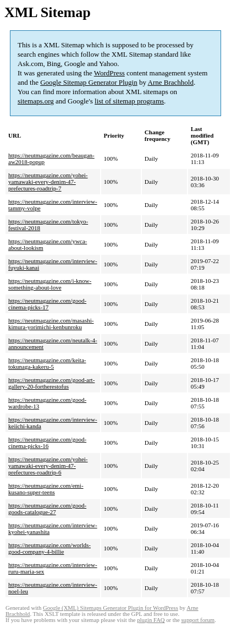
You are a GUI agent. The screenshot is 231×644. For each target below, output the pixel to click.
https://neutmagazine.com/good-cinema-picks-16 (47, 443)
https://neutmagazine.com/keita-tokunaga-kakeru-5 (47, 363)
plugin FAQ (151, 620)
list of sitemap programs (129, 101)
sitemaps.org (36, 101)
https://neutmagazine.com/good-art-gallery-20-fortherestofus (51, 383)
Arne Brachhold (171, 82)
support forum (198, 620)
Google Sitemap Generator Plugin (89, 82)
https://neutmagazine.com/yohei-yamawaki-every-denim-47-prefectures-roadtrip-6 (48, 466)
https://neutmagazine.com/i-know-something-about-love (50, 284)
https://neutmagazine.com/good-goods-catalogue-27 (47, 509)
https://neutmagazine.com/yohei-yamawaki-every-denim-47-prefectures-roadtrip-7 (48, 182)
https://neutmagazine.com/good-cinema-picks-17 (47, 304)
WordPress (109, 73)
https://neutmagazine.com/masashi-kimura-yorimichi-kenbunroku (51, 324)
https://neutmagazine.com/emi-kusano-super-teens (46, 489)
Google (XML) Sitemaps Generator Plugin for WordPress (111, 608)
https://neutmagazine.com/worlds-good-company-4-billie (50, 548)
